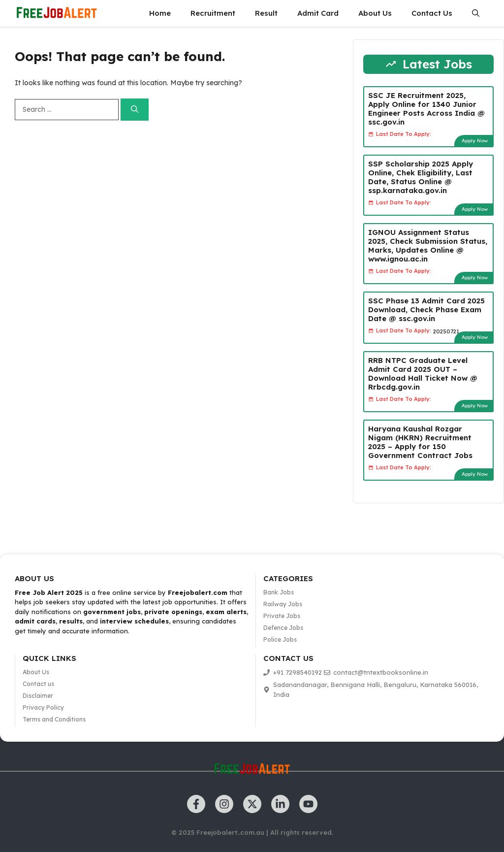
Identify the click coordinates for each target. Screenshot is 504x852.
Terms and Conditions (54, 719)
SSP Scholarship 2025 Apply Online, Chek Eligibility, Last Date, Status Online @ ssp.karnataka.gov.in (421, 177)
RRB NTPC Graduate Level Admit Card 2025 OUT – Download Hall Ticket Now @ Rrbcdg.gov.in (423, 374)
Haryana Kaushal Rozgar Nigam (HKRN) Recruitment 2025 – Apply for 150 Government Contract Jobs (420, 442)
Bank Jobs (279, 592)
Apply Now (475, 141)
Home (160, 13)
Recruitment (213, 13)
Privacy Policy (43, 707)
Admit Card (318, 13)
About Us (375, 13)
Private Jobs (282, 616)
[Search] (135, 110)
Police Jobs (280, 639)
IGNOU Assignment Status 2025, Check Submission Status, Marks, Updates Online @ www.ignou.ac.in (428, 246)
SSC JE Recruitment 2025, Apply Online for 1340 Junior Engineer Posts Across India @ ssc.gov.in (426, 109)
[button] (476, 13)
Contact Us (432, 13)
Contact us (38, 684)
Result (266, 13)
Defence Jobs (283, 628)
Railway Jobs (283, 604)
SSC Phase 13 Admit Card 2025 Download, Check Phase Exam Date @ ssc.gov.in (426, 310)
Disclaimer (38, 696)
